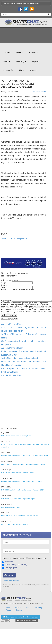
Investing (21, 61)
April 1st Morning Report (12, 375)
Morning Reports (10, 568)
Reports (35, 61)
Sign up (11, 575)
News (20, 53)
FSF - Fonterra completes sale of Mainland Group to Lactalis (23, 464)
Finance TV (8, 70)
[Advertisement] (21, 252)
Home (8, 53)
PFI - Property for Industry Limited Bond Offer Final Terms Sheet (25, 455)
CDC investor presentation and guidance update (19, 499)
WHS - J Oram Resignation (14, 239)
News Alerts (8, 562)
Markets (33, 53)
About (22, 70)
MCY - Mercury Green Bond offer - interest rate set (20, 516)
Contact (34, 70)
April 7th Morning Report (12, 348)
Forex (7, 61)
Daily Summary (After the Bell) (15, 565)
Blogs (28, 608)
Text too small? (39, 92)
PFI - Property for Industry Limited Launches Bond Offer (22, 481)
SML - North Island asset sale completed (20, 358)
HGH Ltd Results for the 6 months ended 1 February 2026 (22, 490)
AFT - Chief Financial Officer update (14, 524)
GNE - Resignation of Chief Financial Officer (17, 473)
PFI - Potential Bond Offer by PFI (13, 507)
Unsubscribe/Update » (11, 581)
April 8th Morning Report (12, 324)
